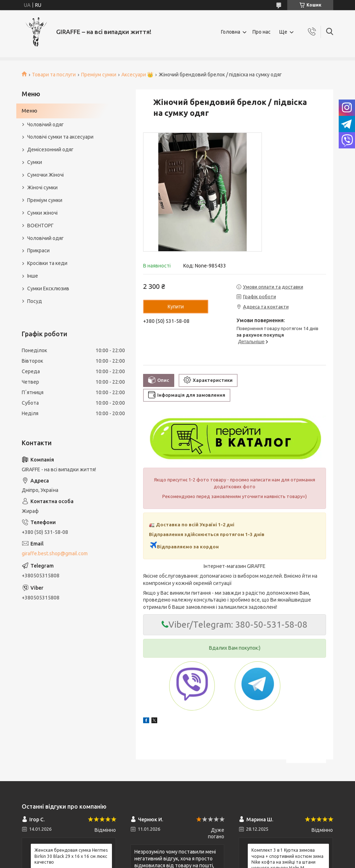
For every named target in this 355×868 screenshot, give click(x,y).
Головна (231, 32)
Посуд (35, 301)
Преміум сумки (99, 75)
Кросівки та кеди (47, 263)
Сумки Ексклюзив (48, 288)
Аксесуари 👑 (137, 75)
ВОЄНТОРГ (40, 226)
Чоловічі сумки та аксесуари (60, 137)
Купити (176, 307)
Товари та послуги (54, 75)
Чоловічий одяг (45, 125)
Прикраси (38, 250)
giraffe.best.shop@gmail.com (55, 553)
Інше (33, 276)
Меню (30, 111)
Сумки (35, 162)
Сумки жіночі (42, 213)
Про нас (262, 32)
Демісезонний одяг (50, 149)
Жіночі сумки (42, 187)
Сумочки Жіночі (45, 175)
